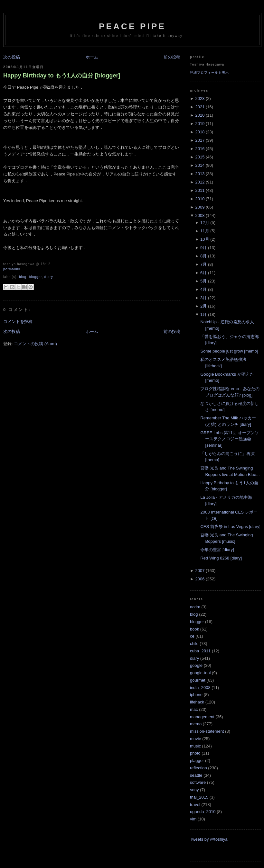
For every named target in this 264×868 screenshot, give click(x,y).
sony (194, 790)
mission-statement (207, 731)
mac (194, 709)
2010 (200, 199)
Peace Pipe (132, 26)
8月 (203, 256)
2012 (200, 182)
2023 (200, 98)
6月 (203, 273)
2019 (200, 124)
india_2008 (200, 688)
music (195, 746)
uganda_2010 (203, 812)
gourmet (198, 680)
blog (23, 277)
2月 (203, 306)
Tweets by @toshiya (209, 839)
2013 (200, 174)
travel (195, 805)
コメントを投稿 (18, 322)
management (202, 717)
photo (195, 753)
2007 (200, 571)
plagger (197, 761)
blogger (35, 277)
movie (196, 739)
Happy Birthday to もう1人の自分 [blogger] (62, 76)
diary (49, 277)
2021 (200, 107)
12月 (205, 223)
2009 (200, 207)
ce (192, 636)
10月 (205, 239)
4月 (203, 289)
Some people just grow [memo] (229, 351)
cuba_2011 (200, 651)
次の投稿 (12, 57)
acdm (195, 607)
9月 (203, 248)
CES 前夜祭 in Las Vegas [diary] (230, 527)
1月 (203, 314)
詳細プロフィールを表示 (209, 72)
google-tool (200, 673)
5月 (203, 281)
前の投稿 (172, 57)
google (196, 665)
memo (196, 724)
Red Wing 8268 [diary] (221, 558)
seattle (196, 775)
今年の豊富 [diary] (217, 550)
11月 (205, 231)
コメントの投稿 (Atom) (35, 344)
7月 (203, 264)
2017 (200, 140)
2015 (200, 157)
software (198, 782)
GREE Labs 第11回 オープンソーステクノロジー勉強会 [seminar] (229, 439)
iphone (196, 695)
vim (193, 819)
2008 (200, 215)
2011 (200, 190)
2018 (200, 132)
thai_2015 (199, 797)
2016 (200, 149)
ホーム (92, 57)
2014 (200, 165)
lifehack (197, 702)
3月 (203, 298)
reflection (198, 768)
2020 (200, 115)
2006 (200, 579)
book (194, 629)
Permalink (12, 269)
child (194, 644)
